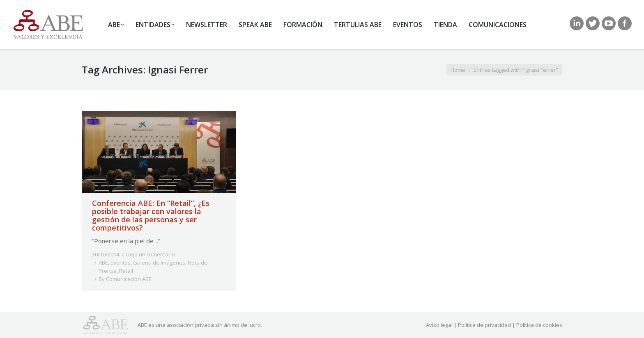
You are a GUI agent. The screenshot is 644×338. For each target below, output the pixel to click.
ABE (103, 263)
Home (458, 70)
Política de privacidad (484, 325)
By (125, 279)
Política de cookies (539, 325)
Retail (126, 271)
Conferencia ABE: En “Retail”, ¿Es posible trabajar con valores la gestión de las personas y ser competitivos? (151, 215)
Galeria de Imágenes (159, 263)
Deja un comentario (151, 254)
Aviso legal (439, 325)
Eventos (121, 263)
